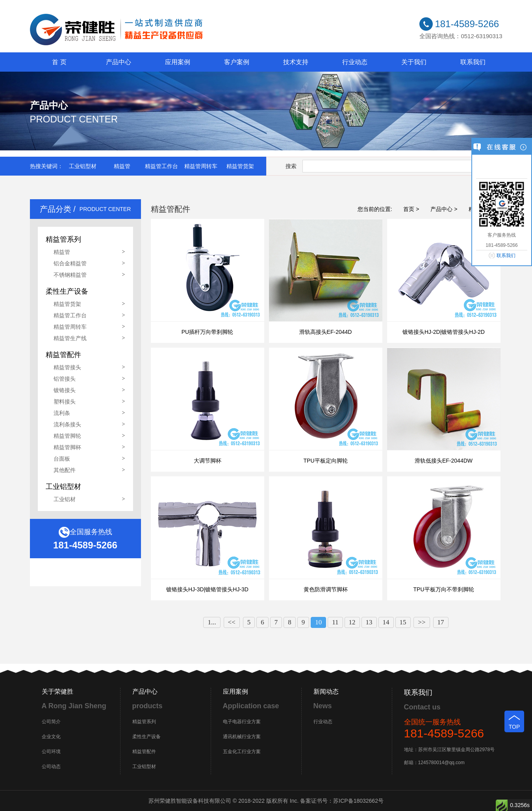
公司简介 (51, 722)
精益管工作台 (161, 166)
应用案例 (178, 62)
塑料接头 (65, 402)
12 (352, 622)
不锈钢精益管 (70, 275)
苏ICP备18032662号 (358, 801)
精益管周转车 (201, 166)
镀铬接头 (65, 390)
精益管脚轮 (67, 436)
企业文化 (51, 737)
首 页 (59, 62)
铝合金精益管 (70, 263)
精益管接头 (67, 367)
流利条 (62, 413)
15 (403, 622)
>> (422, 622)
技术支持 (296, 62)
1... (212, 622)
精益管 (122, 166)
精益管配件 (144, 752)
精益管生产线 (70, 338)
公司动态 (51, 767)
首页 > (411, 209)
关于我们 (414, 62)
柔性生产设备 (146, 737)
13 (369, 622)
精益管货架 (240, 166)
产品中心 (119, 62)
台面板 (62, 459)
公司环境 (51, 752)
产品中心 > (444, 209)
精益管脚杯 (67, 447)
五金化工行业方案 (242, 752)
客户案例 (237, 62)
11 (335, 622)
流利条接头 (67, 424)
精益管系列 (144, 722)
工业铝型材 (83, 166)
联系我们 (473, 62)
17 (441, 622)
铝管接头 (65, 379)
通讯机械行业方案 (242, 737)
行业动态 (355, 62)
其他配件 (65, 470)
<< (232, 622)
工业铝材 (65, 499)
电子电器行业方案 (242, 722)
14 (386, 622)
